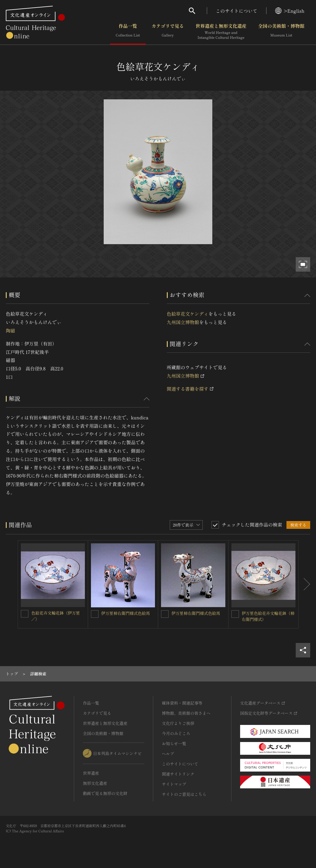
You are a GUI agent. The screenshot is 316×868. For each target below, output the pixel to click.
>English (290, 11)
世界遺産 (91, 773)
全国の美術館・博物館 (281, 32)
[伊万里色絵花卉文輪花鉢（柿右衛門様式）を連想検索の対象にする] (235, 614)
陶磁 (10, 330)
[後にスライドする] (304, 584)
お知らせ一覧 (174, 743)
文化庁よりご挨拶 (178, 723)
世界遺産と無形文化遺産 (221, 32)
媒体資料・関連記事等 (182, 703)
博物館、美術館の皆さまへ (186, 713)
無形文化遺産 (95, 783)
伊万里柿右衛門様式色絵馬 (126, 613)
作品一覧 (128, 32)
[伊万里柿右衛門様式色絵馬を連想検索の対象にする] (95, 614)
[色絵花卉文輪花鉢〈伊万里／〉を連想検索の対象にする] (25, 614)
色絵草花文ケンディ (188, 314)
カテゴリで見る (168, 32)
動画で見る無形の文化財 (105, 793)
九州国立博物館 (183, 322)
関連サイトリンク (178, 774)
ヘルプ (168, 754)
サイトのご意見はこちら (184, 794)
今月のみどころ (176, 733)
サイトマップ (174, 784)
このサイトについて (237, 11)
